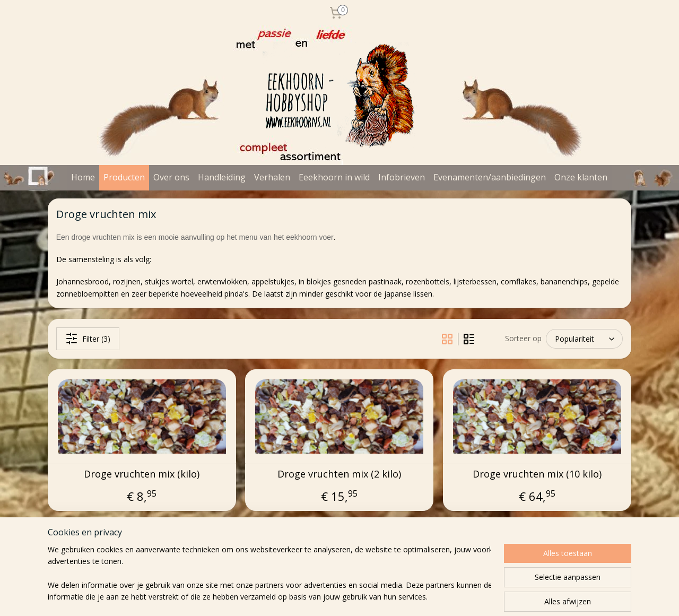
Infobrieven (402, 177)
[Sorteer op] (584, 339)
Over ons (171, 177)
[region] (269, 574)
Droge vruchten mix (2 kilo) (339, 474)
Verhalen (272, 177)
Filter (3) (88, 339)
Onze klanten (581, 177)
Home (83, 177)
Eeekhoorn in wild (334, 177)
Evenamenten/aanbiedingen (490, 177)
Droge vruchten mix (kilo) (142, 474)
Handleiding (222, 177)
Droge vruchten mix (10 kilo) (537, 474)
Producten (124, 177)
